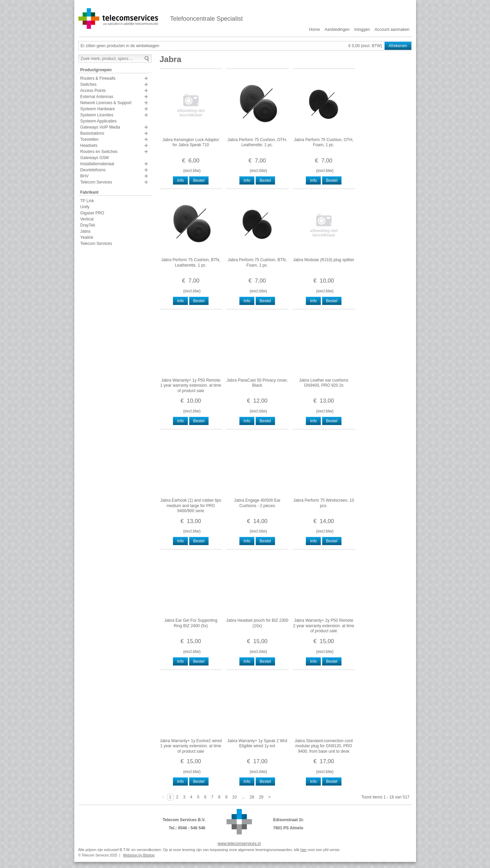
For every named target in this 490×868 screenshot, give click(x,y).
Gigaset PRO (92, 213)
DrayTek (88, 225)
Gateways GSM (95, 158)
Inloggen (362, 30)
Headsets (89, 146)
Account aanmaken (392, 30)
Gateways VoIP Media (100, 127)
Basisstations (92, 133)
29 (261, 797)
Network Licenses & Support (106, 103)
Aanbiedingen (337, 30)
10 (234, 797)
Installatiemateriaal (97, 164)
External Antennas (97, 97)
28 (252, 797)
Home (314, 30)
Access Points (93, 91)
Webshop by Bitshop (139, 855)
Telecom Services (96, 182)
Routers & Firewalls (98, 78)
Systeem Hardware (98, 109)
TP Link (87, 201)
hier (303, 850)
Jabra (85, 231)
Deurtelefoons (93, 170)
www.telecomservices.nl (239, 844)
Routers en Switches (99, 152)
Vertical (87, 219)
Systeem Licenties (97, 115)
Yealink (87, 237)
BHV (85, 176)
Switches (89, 84)
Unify (85, 207)
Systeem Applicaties (99, 121)
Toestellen (90, 139)
